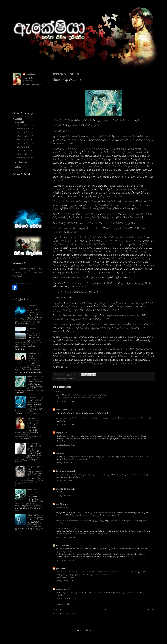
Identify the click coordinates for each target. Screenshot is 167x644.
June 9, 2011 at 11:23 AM (66, 496)
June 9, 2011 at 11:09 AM (66, 481)
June (19, 122)
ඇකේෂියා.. (60, 504)
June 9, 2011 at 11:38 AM (66, 537)
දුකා (57, 453)
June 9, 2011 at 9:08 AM (65, 424)
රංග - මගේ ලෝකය (63, 471)
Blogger (88, 630)
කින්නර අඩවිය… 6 (25, 140)
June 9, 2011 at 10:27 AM (66, 445)
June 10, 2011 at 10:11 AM (66, 598)
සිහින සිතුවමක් (33, 272)
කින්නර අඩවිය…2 (24, 154)
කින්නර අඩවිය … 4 (25, 147)
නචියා (58, 392)
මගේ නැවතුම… (34, 444)
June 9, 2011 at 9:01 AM (65, 401)
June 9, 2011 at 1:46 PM (65, 560)
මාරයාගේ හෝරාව (63, 489)
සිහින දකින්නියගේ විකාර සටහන (35, 420)
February (21, 162)
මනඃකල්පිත (63, 379)
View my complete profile (33, 84)
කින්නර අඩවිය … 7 (25, 136)
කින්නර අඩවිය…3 (24, 150)
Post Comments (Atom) (72, 614)
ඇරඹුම (15, 269)
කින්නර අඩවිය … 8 (25, 132)
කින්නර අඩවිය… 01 (25, 158)
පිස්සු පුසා (60, 433)
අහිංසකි (59, 568)
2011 (17, 119)
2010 (17, 167)
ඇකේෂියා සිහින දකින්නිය (22, 284)
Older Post (150, 609)
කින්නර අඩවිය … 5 (25, 143)
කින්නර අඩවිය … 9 (25, 129)
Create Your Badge (20, 292)
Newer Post (58, 609)
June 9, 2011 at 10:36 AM (66, 463)
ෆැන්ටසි (71, 379)
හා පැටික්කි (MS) (62, 410)
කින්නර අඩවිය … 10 (25, 125)
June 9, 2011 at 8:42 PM (65, 581)
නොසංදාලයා (61, 589)
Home (104, 609)
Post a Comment (63, 604)
